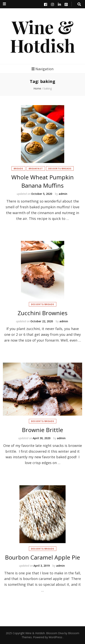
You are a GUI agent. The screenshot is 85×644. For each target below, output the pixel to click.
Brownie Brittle (42, 430)
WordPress (55, 637)
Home (37, 88)
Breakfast (36, 168)
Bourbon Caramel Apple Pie (42, 557)
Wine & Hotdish (42, 36)
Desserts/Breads (60, 168)
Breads (18, 168)
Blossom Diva (55, 633)
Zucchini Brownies (43, 313)
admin (63, 194)
